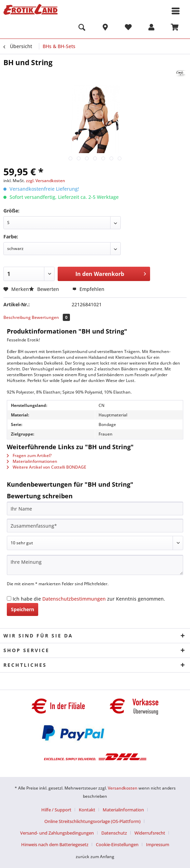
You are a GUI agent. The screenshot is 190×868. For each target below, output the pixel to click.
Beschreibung (17, 317)
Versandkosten (123, 788)
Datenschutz (114, 833)
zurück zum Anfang (95, 857)
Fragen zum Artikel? (29, 455)
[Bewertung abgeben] (95, 543)
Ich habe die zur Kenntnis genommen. (89, 599)
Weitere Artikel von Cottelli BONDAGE (47, 467)
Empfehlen (88, 289)
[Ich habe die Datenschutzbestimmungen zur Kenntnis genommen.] (9, 598)
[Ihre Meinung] (95, 565)
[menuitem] (82, 28)
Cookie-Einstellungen (117, 844)
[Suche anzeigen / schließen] (82, 28)
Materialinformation (123, 810)
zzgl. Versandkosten (46, 181)
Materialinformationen (32, 461)
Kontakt (87, 810)
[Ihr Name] (95, 509)
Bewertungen (51, 317)
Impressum (158, 844)
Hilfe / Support (56, 810)
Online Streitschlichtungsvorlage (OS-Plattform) (92, 821)
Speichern (23, 609)
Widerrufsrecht (150, 833)
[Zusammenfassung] (95, 526)
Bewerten (45, 289)
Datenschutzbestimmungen (74, 599)
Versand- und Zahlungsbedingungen (57, 833)
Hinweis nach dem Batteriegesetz (55, 844)
